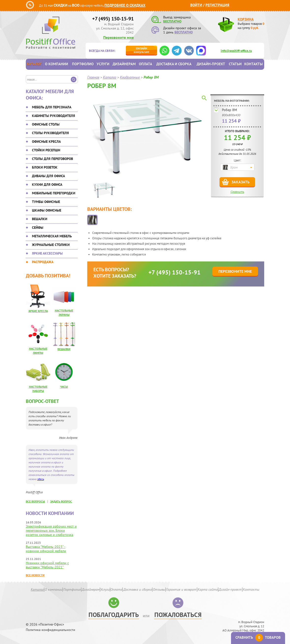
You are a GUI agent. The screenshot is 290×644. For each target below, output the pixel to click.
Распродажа (43, 262)
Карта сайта (208, 589)
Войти (196, 5)
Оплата (145, 64)
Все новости (35, 575)
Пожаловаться (178, 615)
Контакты (254, 64)
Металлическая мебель (52, 236)
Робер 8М (229, 110)
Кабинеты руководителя (53, 116)
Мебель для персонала (52, 107)
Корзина (246, 19)
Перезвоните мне (118, 37)
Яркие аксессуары (47, 253)
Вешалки (40, 219)
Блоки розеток (45, 167)
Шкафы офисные (47, 210)
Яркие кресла (38, 311)
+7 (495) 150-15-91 (113, 19)
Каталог (34, 64)
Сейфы (38, 228)
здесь (41, 479)
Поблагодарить (114, 615)
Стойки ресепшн (46, 150)
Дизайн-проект (211, 64)
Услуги (103, 64)
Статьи (235, 64)
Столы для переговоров (52, 159)
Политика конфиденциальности (51, 630)
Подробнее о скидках (125, 5)
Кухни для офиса (47, 185)
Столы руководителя (50, 133)
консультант (141, 50)
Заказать (240, 182)
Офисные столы (46, 124)
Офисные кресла (46, 142)
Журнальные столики (51, 245)
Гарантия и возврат (181, 589)
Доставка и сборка (174, 64)
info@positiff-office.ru (236, 51)
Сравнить (237, 192)
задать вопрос (61, 501)
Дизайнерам (124, 64)
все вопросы (35, 501)
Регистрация (217, 5)
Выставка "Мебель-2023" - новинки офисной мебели (46, 549)
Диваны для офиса (48, 176)
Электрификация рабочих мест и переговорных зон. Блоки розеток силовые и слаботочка (51, 530)
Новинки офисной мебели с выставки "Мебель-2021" (47, 565)
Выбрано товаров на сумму (251, 26)
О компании (57, 64)
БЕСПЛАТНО (172, 21)
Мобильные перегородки (54, 193)
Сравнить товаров (258, 637)
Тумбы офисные (46, 202)
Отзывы (159, 589)
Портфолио (83, 64)
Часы (64, 387)
